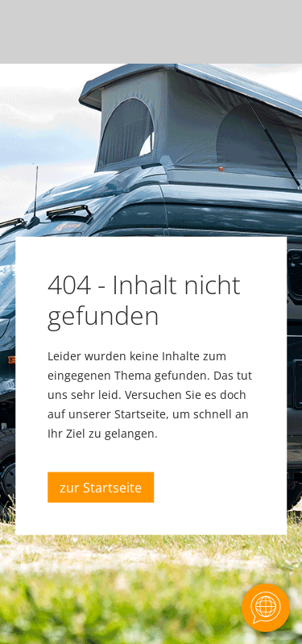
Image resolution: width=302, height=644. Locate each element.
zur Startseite (101, 488)
